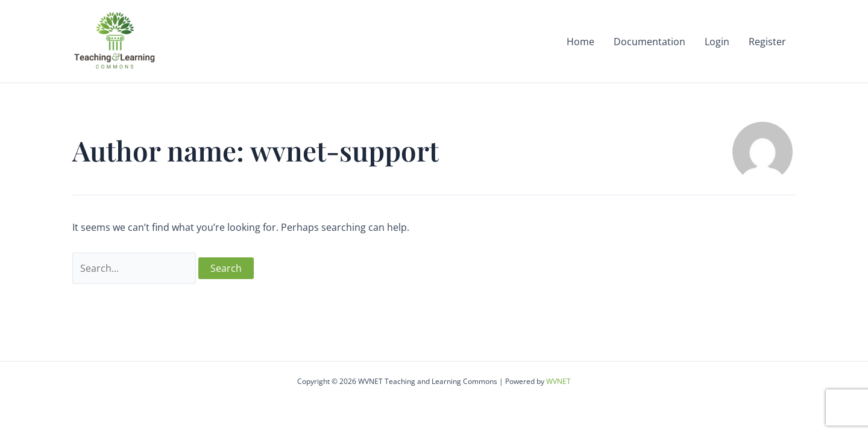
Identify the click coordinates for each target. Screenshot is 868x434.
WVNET (558, 381)
